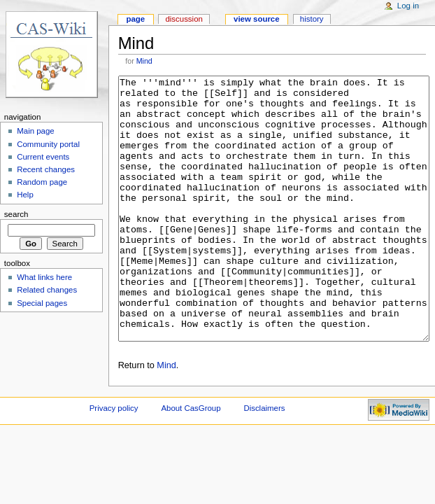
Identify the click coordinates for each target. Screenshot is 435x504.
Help (25, 195)
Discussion (184, 19)
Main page (36, 131)
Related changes (47, 290)
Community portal (48, 144)
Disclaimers (264, 461)
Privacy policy (114, 461)
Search (16, 214)
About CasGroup (191, 461)
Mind (144, 61)
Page (135, 19)
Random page (42, 182)
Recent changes (46, 169)
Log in (408, 6)
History (312, 19)
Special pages (42, 303)
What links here (44, 277)
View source (257, 19)
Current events (43, 157)
